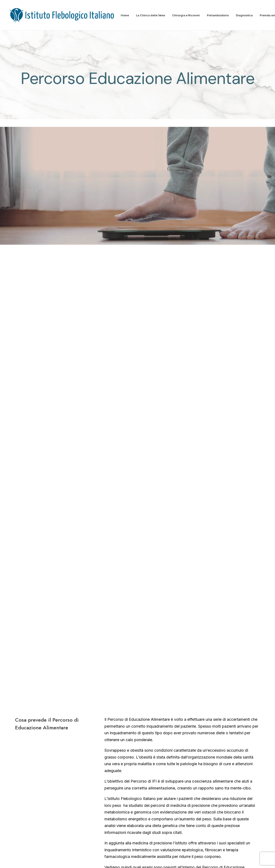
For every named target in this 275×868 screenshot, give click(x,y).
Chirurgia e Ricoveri (186, 15)
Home (125, 15)
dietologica (149, 447)
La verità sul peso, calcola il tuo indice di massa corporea (155, 542)
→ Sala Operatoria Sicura (218, 708)
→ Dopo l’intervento (213, 743)
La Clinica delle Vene (150, 15)
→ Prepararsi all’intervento (219, 720)
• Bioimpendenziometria (126, 458)
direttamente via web (186, 622)
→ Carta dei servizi (128, 721)
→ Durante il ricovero (214, 731)
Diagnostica (244, 15)
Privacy (179, 860)
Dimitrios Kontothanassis (49, 713)
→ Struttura (122, 709)
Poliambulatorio (218, 15)
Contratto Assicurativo (202, 860)
